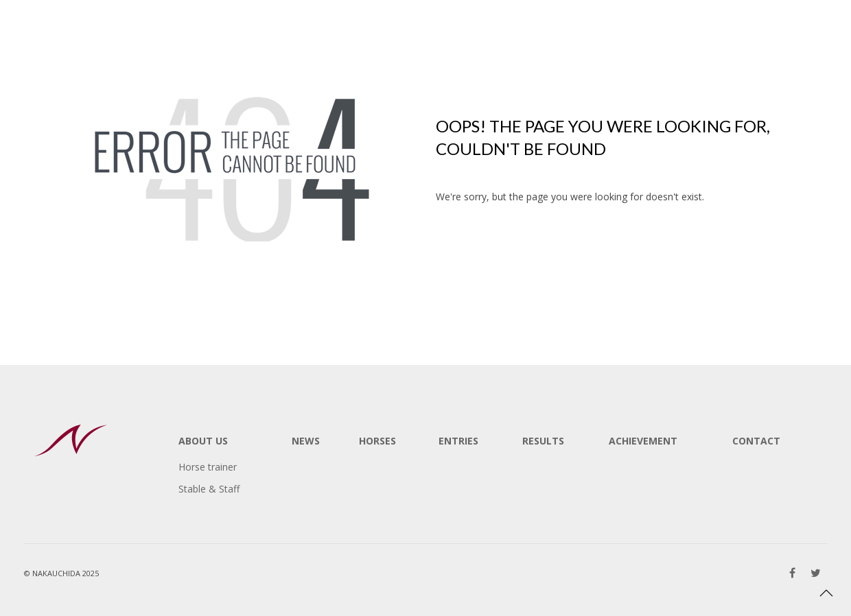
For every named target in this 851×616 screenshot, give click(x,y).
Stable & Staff (209, 489)
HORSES (377, 441)
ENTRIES (458, 441)
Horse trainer (208, 467)
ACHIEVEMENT (643, 441)
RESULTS (543, 441)
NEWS (306, 441)
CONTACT (756, 441)
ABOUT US (203, 441)
